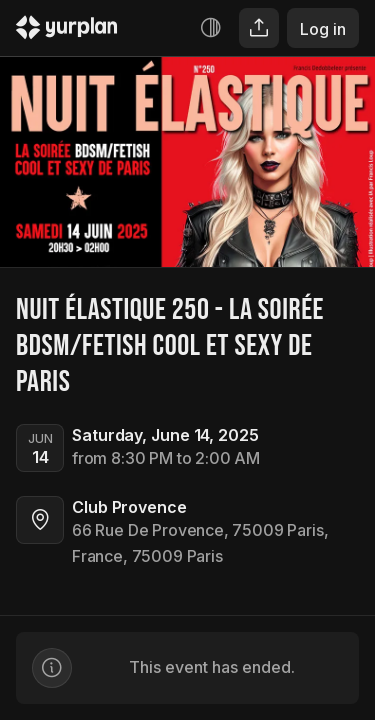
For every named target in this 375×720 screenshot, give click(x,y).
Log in (323, 29)
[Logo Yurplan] (67, 30)
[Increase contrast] (211, 28)
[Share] (259, 28)
